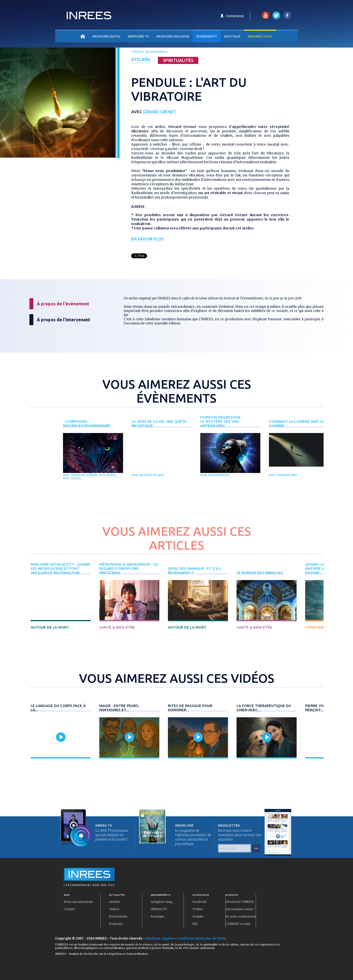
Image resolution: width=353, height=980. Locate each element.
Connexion (235, 16)
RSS (195, 924)
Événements (207, 36)
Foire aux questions (78, 902)
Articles (115, 902)
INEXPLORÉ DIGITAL (107, 36)
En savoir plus (147, 239)
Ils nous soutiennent (241, 916)
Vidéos (114, 909)
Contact (69, 909)
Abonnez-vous (260, 36)
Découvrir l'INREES (240, 902)
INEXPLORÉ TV (139, 36)
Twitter (198, 909)
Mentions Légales (159, 938)
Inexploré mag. (162, 902)
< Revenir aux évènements (149, 52)
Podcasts (116, 924)
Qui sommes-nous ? (240, 909)
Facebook (199, 902)
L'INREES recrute (238, 924)
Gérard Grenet (159, 112)
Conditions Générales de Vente (201, 938)
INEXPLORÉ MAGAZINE (173, 36)
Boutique (232, 36)
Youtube (198, 916)
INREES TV (159, 909)
